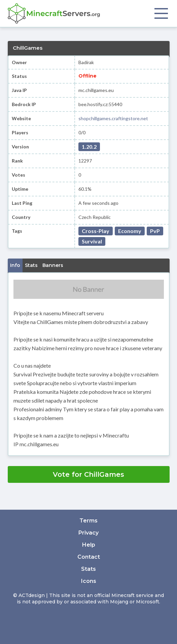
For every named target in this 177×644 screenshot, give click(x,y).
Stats (88, 569)
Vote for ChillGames (88, 474)
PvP (155, 231)
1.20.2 (89, 147)
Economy (130, 231)
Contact (89, 557)
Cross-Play (96, 231)
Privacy (88, 533)
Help (89, 545)
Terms (88, 521)
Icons (89, 581)
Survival (92, 241)
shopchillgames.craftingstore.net (113, 118)
